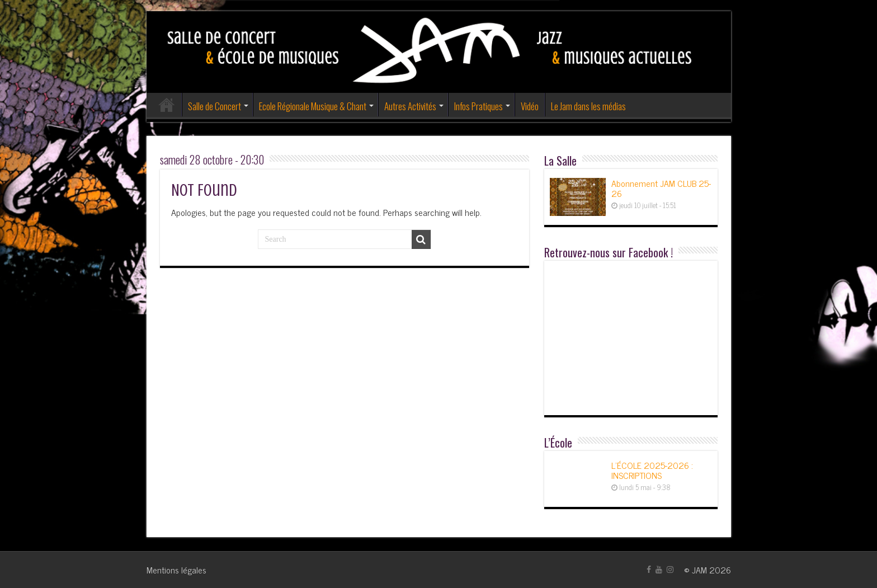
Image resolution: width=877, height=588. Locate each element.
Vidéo (530, 106)
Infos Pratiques (478, 106)
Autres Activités (410, 106)
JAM (699, 570)
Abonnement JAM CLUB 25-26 (661, 188)
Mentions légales (176, 570)
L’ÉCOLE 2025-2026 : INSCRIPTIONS (652, 470)
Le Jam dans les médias (588, 106)
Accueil (167, 105)
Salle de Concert (214, 106)
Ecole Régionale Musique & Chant (313, 106)
